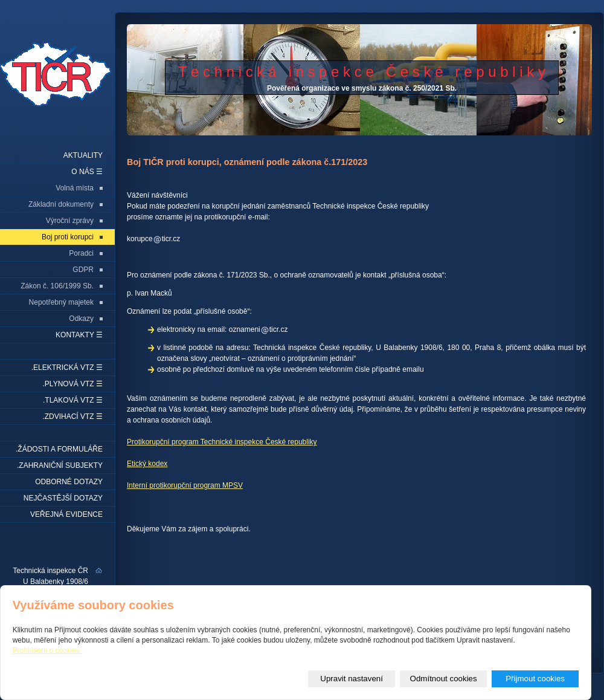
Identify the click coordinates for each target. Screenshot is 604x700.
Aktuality (83, 155)
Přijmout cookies (535, 679)
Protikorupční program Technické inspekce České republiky (222, 442)
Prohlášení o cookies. (47, 650)
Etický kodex (147, 464)
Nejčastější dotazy (63, 498)
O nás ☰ (87, 172)
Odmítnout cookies (444, 679)
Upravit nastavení (352, 679)
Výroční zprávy (70, 221)
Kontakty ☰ (79, 335)
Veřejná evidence (66, 514)
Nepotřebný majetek (61, 302)
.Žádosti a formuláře (59, 449)
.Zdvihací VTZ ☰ (72, 416)
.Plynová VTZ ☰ (73, 384)
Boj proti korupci (68, 237)
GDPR (83, 270)
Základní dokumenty (61, 204)
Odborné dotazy (69, 482)
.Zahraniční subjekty (60, 465)
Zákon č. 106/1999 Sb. (57, 286)
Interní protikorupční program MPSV (185, 485)
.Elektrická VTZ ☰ (67, 368)
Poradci (81, 253)
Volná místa (75, 188)
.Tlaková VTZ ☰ (73, 400)
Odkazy (81, 319)
